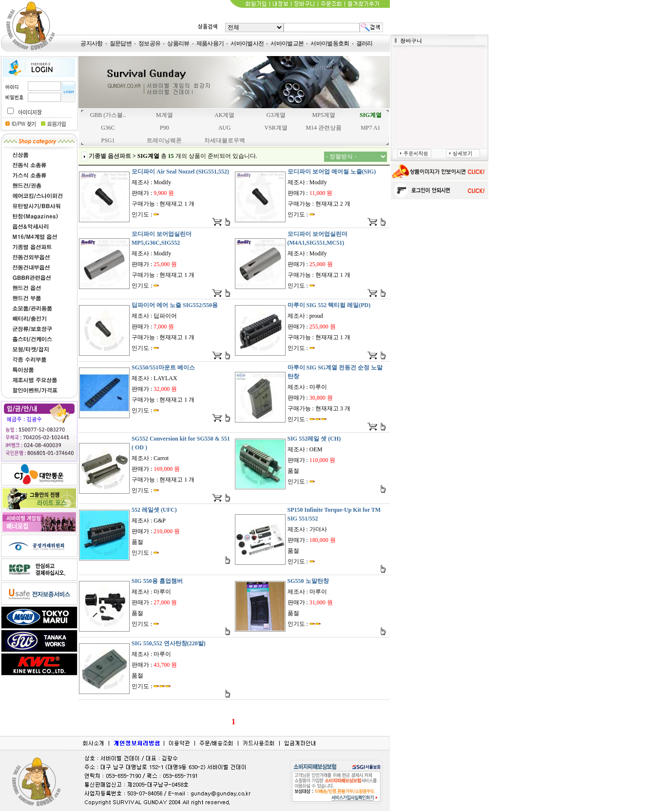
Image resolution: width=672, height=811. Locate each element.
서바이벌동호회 (330, 43)
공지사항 (91, 43)
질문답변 (121, 43)
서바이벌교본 (287, 43)
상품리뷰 (178, 43)
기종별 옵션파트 (110, 156)
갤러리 (365, 43)
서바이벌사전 (247, 43)
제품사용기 (210, 43)
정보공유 (149, 43)
